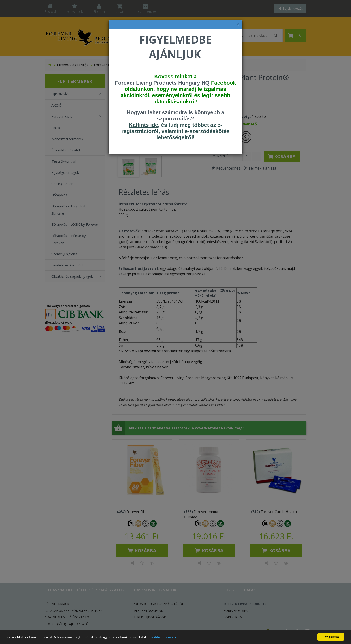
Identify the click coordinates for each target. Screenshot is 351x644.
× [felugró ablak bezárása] (238, 24)
